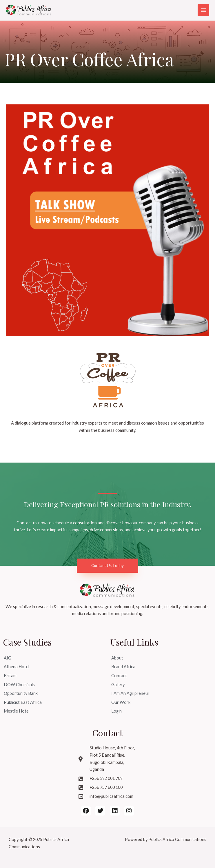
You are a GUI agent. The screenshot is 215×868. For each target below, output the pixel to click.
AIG (8, 658)
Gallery (118, 685)
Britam (10, 676)
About (117, 658)
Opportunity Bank (21, 693)
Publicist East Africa (23, 702)
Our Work (121, 702)
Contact (119, 676)
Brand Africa (123, 667)
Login (116, 711)
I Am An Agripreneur (130, 693)
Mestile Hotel (17, 711)
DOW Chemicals (19, 685)
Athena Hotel (17, 667)
